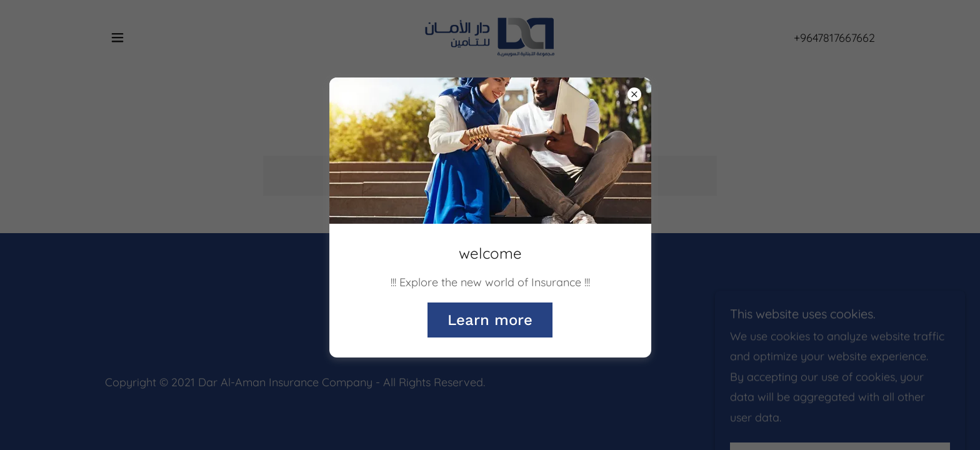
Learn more (490, 320)
